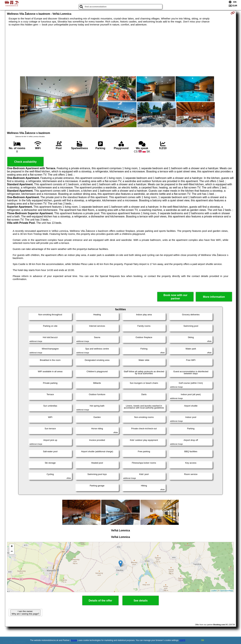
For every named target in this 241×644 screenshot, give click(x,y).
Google (74, 640)
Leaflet (214, 591)
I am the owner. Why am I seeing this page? (25, 613)
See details (141, 601)
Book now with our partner (175, 297)
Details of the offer (100, 601)
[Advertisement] (120, 51)
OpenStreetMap (227, 591)
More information (214, 297)
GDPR (183, 640)
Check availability (25, 162)
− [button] (12, 552)
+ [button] (12, 547)
